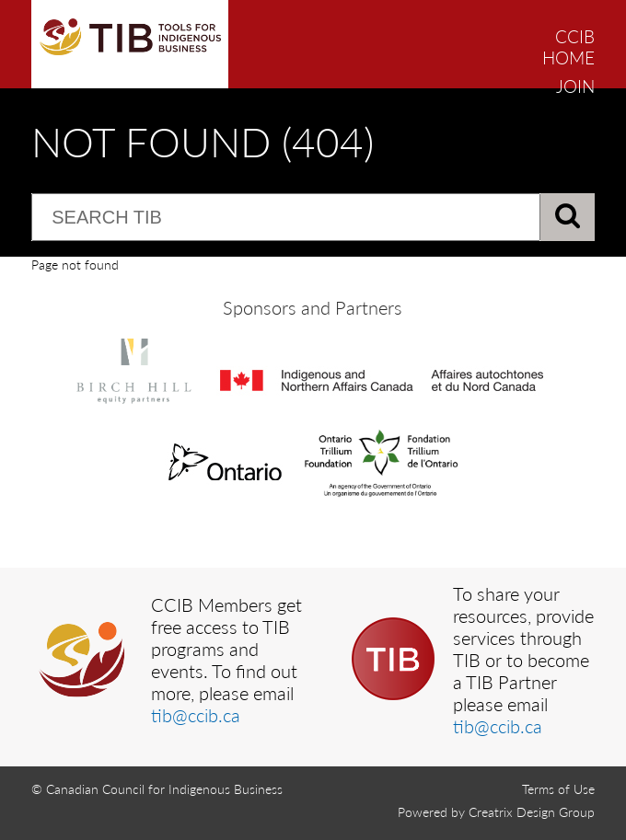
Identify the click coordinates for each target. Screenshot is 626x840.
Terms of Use (558, 789)
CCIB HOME (568, 47)
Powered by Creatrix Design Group (496, 812)
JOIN (575, 86)
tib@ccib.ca (196, 715)
